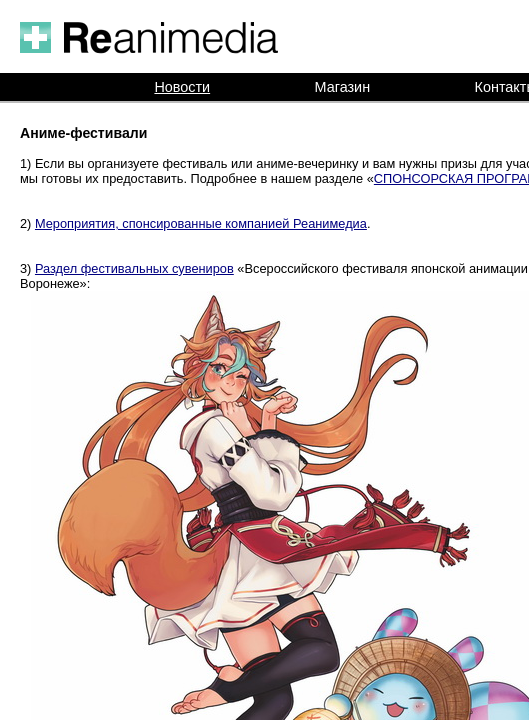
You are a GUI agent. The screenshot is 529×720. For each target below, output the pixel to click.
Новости (182, 87)
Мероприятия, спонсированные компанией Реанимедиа (201, 223)
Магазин (343, 87)
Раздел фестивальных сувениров (134, 268)
